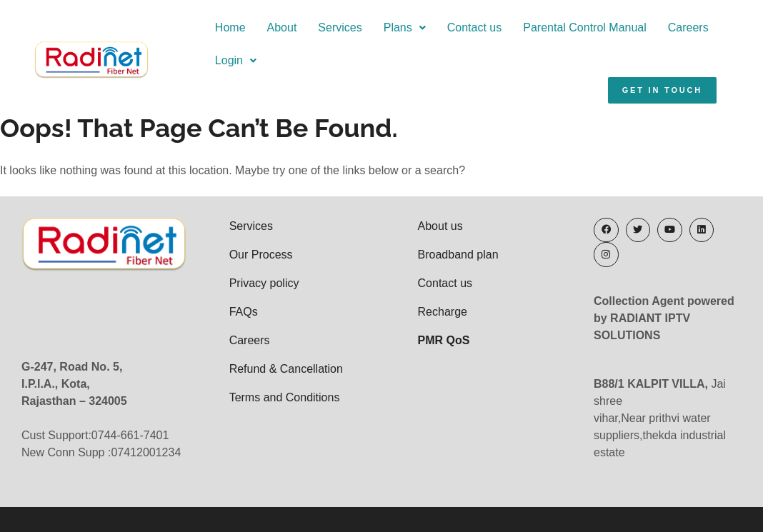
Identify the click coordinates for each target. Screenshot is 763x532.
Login (710, 27)
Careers (648, 27)
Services (300, 27)
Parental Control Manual (544, 27)
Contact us (434, 27)
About (241, 27)
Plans (364, 27)
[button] (364, 28)
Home (190, 27)
